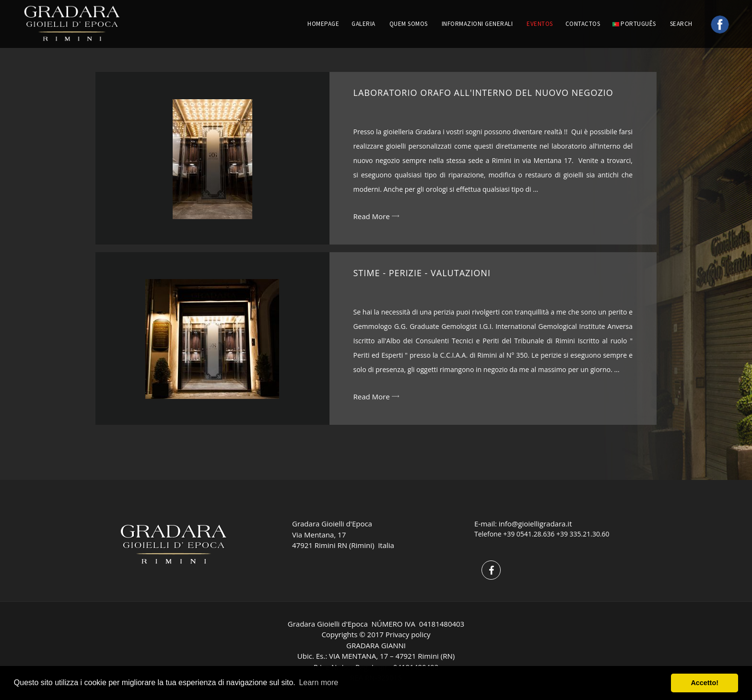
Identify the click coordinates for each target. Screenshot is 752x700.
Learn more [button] (318, 682)
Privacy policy (408, 634)
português (634, 24)
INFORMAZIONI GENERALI (477, 24)
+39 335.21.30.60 (583, 534)
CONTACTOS (583, 24)
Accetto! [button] (705, 683)
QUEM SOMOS (409, 24)
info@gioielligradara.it (535, 524)
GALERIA (364, 24)
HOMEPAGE (323, 24)
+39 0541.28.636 (529, 534)
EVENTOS (540, 24)
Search (682, 24)
